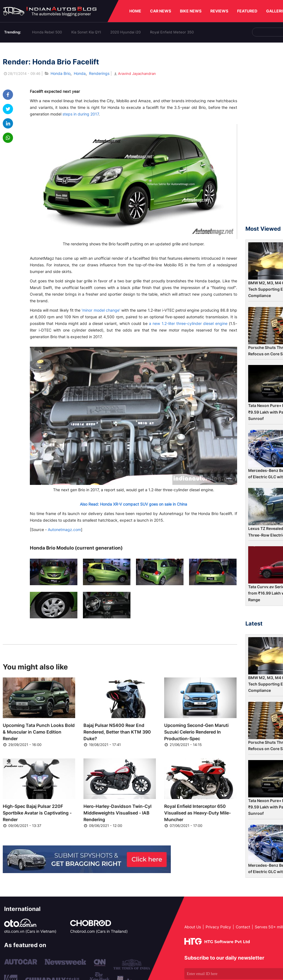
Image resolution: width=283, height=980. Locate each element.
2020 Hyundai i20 (125, 32)
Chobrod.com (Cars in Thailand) (99, 931)
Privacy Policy (218, 927)
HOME (135, 11)
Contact (243, 927)
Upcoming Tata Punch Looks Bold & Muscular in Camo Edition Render (39, 732)
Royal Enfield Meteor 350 (172, 32)
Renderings (99, 73)
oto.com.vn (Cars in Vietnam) (30, 931)
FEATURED (247, 11)
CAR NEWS (161, 11)
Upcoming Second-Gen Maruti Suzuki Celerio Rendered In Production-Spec (196, 732)
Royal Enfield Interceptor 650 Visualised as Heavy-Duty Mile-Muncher (197, 813)
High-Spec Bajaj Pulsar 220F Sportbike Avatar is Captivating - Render (37, 813)
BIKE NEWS (191, 11)
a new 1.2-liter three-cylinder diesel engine (188, 323)
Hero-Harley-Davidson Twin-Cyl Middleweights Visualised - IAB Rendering (117, 813)
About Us (193, 927)
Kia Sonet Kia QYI (86, 32)
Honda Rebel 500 (47, 32)
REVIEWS (219, 11)
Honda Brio (61, 73)
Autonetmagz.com (64, 530)
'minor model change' (101, 310)
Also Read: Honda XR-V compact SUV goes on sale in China (133, 504)
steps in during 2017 (81, 114)
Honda (80, 73)
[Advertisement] (264, 136)
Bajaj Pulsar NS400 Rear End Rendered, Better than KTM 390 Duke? (117, 732)
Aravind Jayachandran (134, 73)
